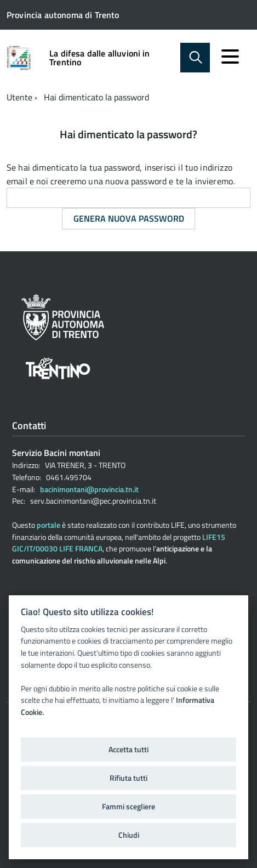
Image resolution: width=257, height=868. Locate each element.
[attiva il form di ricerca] (195, 58)
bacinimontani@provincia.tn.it (89, 489)
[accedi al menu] (230, 57)
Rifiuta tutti (128, 778)
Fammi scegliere (128, 807)
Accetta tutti (128, 749)
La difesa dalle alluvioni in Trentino (99, 58)
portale (48, 525)
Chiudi (129, 835)
